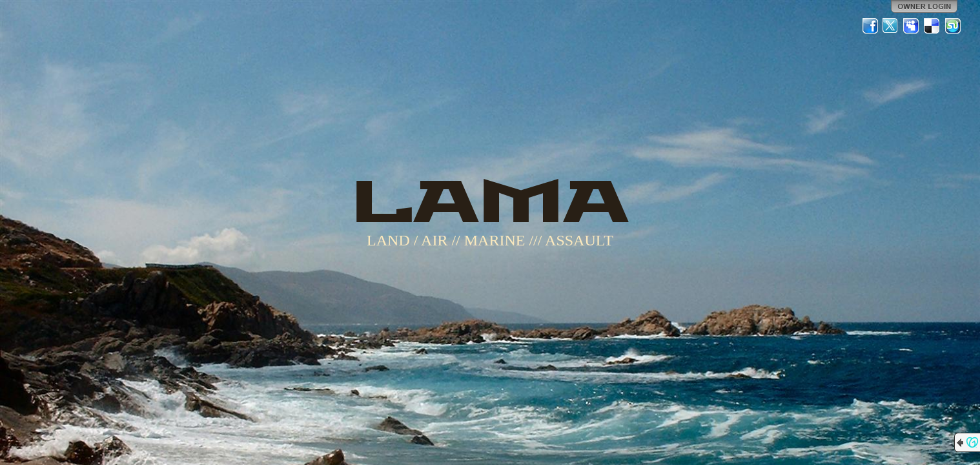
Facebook (870, 26)
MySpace (912, 26)
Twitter (891, 26)
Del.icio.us (932, 26)
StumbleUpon (953, 26)
